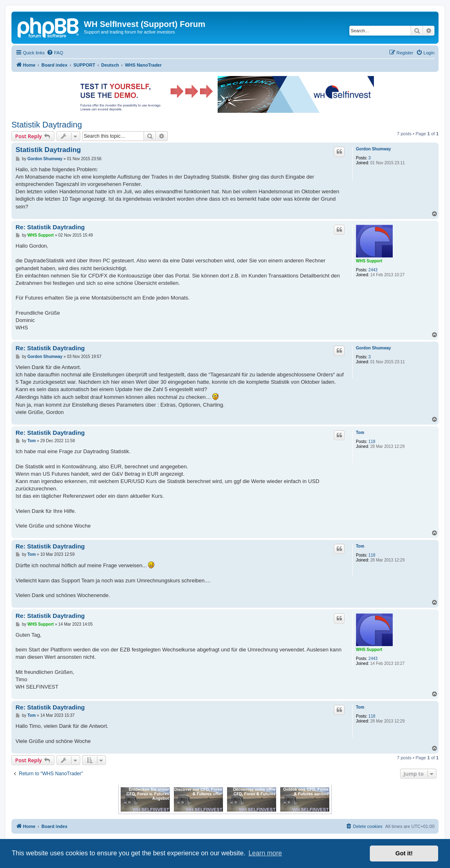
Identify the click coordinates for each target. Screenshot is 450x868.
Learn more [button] (265, 853)
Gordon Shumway (373, 149)
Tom (360, 433)
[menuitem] (55, 53)
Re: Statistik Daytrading (50, 227)
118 (372, 442)
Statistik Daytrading (47, 125)
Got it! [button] (404, 853)
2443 (373, 270)
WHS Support (369, 261)
